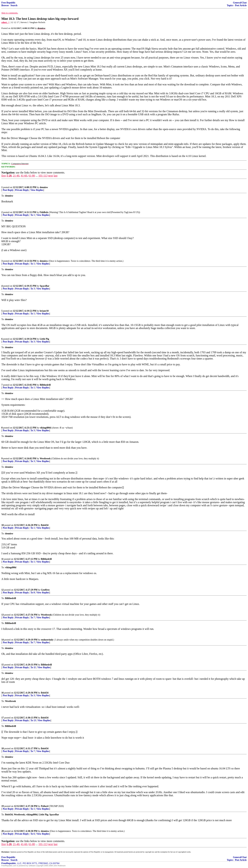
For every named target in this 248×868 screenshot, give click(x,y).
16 (3, 693)
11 (2, 559)
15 (3, 665)
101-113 (43, 176)
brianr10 (44, 311)
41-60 (24, 176)
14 (3, 640)
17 (3, 718)
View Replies (37, 190)
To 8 (33, 593)
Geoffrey (45, 590)
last (55, 176)
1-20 (9, 176)
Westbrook (45, 459)
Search (14, 5)
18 (3, 748)
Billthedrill (45, 385)
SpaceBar (45, 286)
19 (3, 806)
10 (3, 525)
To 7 (33, 618)
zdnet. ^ (5, 22)
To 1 (33, 215)
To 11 (33, 667)
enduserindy (47, 640)
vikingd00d (45, 428)
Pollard (45, 806)
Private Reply (22, 190)
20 (3, 831)
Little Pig (44, 339)
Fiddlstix (44, 212)
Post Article (241, 5)
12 (3, 590)
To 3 (33, 289)
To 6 (33, 834)
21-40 (16, 176)
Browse (5, 5)
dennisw (44, 187)
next (51, 176)
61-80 (32, 176)
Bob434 (45, 525)
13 (3, 615)
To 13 (33, 720)
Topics (230, 5)
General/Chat (240, 3)
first (4, 176)
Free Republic (8, 3)
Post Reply (8, 190)
